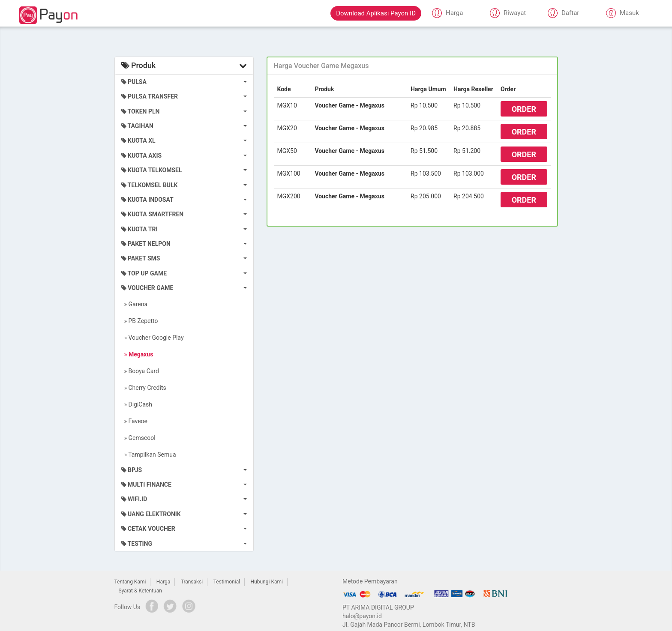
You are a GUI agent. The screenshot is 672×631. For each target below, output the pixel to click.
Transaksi (192, 582)
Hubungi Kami (267, 582)
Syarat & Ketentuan (140, 591)
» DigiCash (137, 404)
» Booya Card (140, 371)
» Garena (135, 304)
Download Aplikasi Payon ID (376, 13)
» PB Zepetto (140, 321)
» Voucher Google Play (153, 338)
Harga (163, 582)
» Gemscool (138, 438)
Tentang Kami (130, 582)
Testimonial (227, 582)
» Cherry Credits (144, 388)
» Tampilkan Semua (149, 455)
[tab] (412, 66)
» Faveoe (135, 421)
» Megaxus (137, 354)
